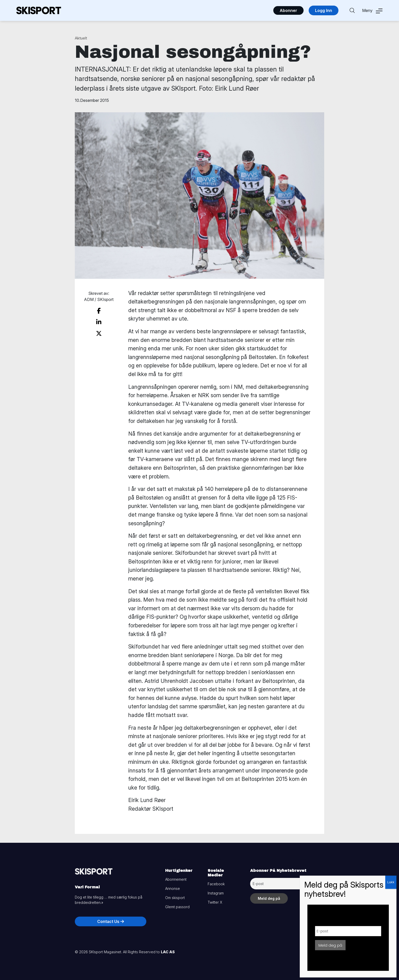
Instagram (216, 893)
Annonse (173, 888)
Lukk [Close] (391, 882)
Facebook (216, 884)
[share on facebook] (99, 311)
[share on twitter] (99, 334)
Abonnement (176, 879)
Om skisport (175, 898)
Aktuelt (81, 38)
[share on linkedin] (99, 322)
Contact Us (111, 921)
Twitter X (215, 902)
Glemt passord (177, 907)
